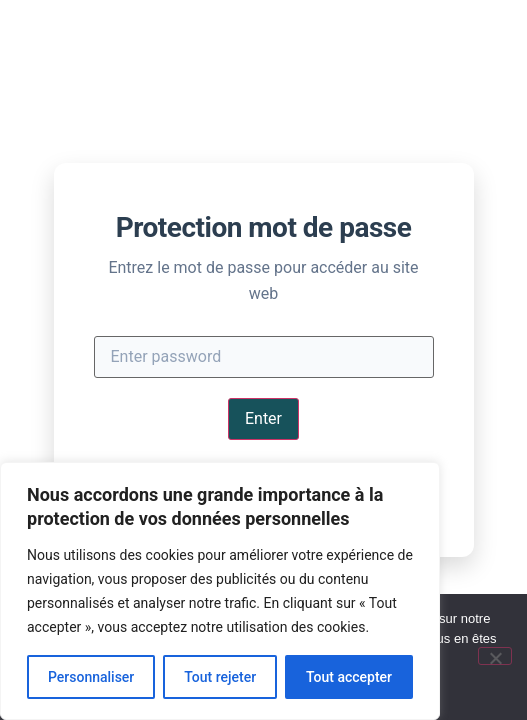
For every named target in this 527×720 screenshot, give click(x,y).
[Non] (495, 656)
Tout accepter (349, 677)
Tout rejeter (220, 677)
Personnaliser (91, 677)
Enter (263, 418)
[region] (220, 591)
